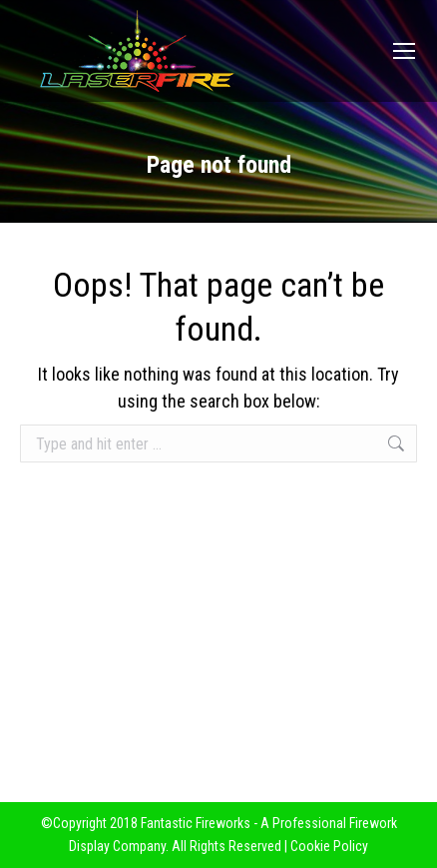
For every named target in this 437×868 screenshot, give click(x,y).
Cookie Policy (329, 846)
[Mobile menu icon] (404, 51)
